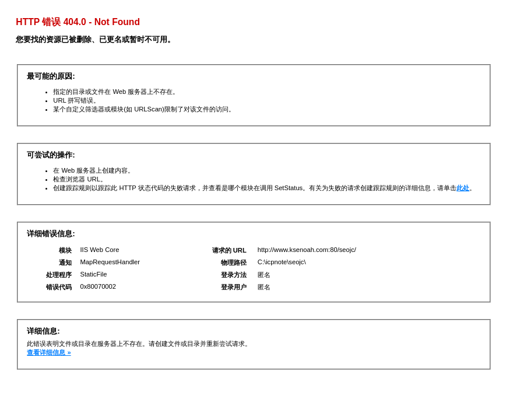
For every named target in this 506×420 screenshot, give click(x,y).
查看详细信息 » (49, 352)
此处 (463, 188)
